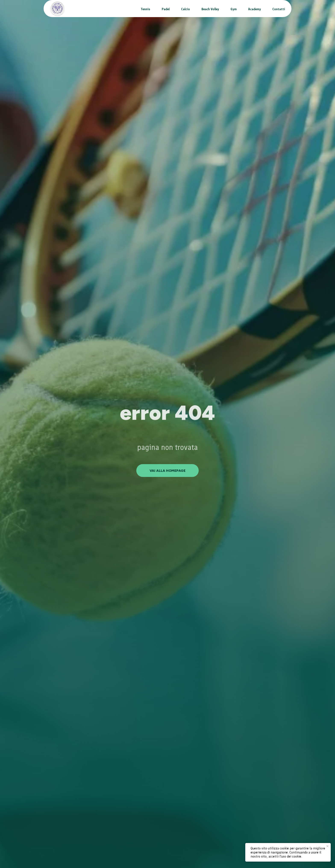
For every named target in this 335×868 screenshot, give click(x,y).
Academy (255, 9)
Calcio (186, 9)
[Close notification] (328, 846)
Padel (166, 9)
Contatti (279, 9)
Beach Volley (210, 9)
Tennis (145, 9)
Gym (234, 9)
